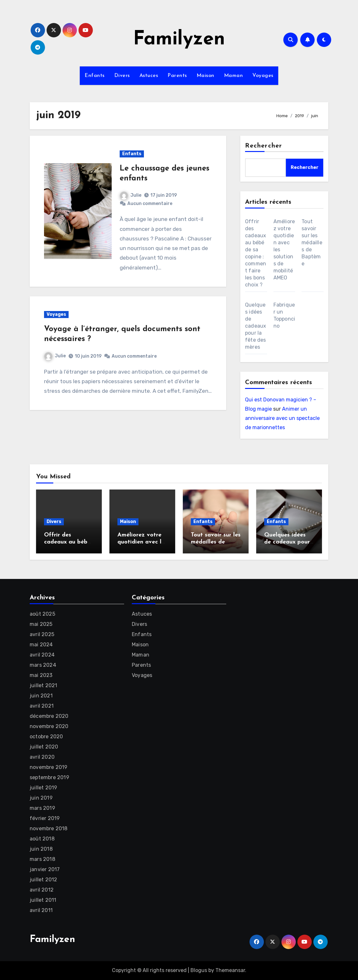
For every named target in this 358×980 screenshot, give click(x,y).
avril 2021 (42, 706)
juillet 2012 (43, 880)
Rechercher (264, 146)
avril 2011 (41, 910)
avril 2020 (42, 757)
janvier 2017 (45, 869)
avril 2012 (42, 890)
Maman (234, 76)
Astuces (149, 76)
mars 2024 (43, 665)
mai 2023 (41, 675)
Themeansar (230, 970)
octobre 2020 (46, 737)
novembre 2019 (49, 767)
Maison (205, 76)
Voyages (263, 76)
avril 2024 (42, 655)
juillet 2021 (43, 685)
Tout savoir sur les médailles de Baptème (312, 243)
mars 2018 (42, 859)
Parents (177, 76)
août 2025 (42, 614)
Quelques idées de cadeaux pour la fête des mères (256, 326)
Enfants (95, 76)
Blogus (199, 970)
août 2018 (42, 839)
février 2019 (45, 818)
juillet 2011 (43, 900)
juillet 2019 (43, 788)
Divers (122, 76)
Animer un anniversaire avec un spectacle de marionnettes (282, 418)
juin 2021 (41, 696)
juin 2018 (41, 849)
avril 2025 (42, 634)
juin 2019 (41, 798)
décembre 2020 (49, 716)
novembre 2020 (49, 726)
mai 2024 (41, 645)
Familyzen (179, 40)
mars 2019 (42, 808)
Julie (131, 195)
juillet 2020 (44, 747)
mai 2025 (41, 624)
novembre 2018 (49, 828)
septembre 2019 (49, 777)
